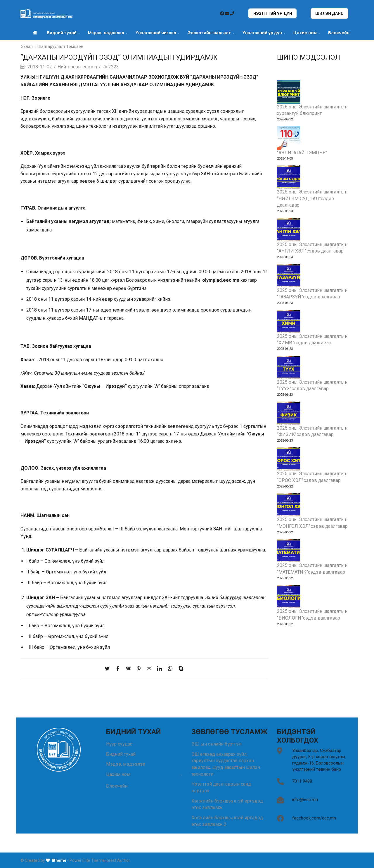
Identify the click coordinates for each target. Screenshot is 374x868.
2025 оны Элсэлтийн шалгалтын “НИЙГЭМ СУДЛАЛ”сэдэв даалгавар (312, 199)
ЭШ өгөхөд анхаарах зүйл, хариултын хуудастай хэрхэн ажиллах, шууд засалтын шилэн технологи (226, 764)
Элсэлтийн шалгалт (211, 33)
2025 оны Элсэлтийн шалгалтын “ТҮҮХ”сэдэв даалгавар (312, 385)
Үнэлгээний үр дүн (264, 33)
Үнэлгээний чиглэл (158, 33)
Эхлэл (27, 46)
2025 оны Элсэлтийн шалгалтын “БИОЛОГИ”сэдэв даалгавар (312, 615)
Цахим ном (307, 33)
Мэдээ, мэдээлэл (108, 33)
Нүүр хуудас (119, 744)
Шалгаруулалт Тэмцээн (60, 46)
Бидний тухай (63, 33)
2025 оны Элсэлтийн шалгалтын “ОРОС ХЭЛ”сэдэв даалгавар (312, 478)
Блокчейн (339, 33)
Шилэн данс (329, 13)
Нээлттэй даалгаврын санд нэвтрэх (221, 787)
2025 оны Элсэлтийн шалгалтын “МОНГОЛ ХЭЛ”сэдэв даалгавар (312, 523)
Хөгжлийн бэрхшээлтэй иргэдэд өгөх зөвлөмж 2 (227, 821)
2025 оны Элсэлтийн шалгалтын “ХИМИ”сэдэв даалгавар (312, 340)
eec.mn (90, 66)
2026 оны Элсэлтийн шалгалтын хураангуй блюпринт (312, 110)
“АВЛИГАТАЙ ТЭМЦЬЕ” (302, 152)
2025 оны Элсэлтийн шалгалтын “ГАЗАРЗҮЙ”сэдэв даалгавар (312, 294)
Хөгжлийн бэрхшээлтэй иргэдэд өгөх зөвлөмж (227, 804)
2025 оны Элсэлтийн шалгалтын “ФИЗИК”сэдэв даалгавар (312, 431)
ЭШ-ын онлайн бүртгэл (217, 744)
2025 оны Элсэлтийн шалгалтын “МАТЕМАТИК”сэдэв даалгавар (312, 569)
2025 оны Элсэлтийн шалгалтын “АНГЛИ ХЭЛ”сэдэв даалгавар (312, 248)
